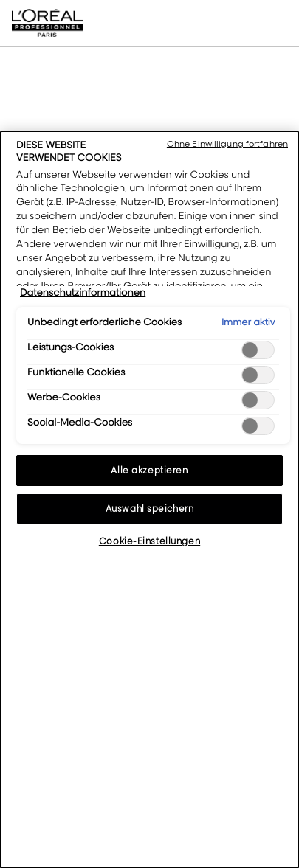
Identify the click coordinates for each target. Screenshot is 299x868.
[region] (149, 499)
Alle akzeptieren (149, 470)
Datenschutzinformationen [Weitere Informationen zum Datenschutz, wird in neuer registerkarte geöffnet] (83, 293)
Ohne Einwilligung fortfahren (227, 144)
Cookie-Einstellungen (149, 541)
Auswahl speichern (150, 508)
